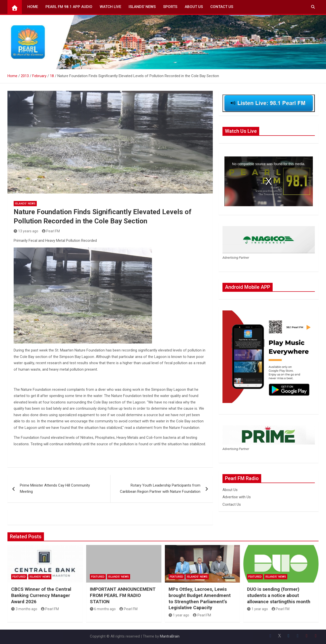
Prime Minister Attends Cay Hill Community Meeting (55, 489)
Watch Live (110, 7)
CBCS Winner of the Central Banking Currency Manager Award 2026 (41, 595)
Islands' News (25, 204)
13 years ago (26, 231)
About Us (194, 7)
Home (33, 7)
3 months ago (24, 609)
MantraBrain (170, 636)
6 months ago (103, 609)
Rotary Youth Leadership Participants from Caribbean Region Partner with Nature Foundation (160, 489)
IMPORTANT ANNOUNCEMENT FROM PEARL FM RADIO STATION (123, 595)
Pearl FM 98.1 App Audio (69, 7)
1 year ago (179, 615)
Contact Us (222, 7)
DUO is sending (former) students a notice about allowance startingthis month (279, 595)
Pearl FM (51, 231)
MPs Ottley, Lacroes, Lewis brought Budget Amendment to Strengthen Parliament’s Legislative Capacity (200, 598)
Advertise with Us (237, 497)
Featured (19, 577)
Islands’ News (142, 7)
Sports (170, 7)
